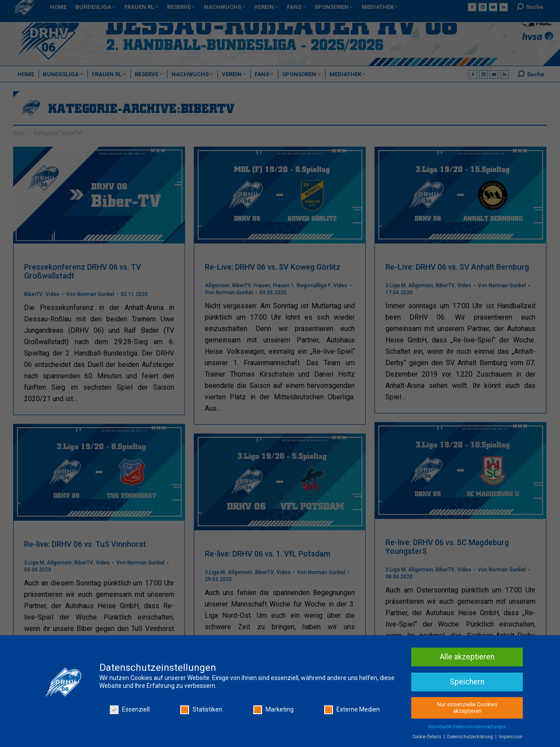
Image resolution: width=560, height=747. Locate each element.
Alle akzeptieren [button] (467, 659)
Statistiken (201, 711)
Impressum (511, 738)
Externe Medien (352, 711)
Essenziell (130, 711)
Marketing (273, 711)
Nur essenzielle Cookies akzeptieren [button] (467, 710)
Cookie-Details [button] (427, 738)
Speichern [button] (467, 684)
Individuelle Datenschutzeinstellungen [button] (467, 728)
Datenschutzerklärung (471, 738)
